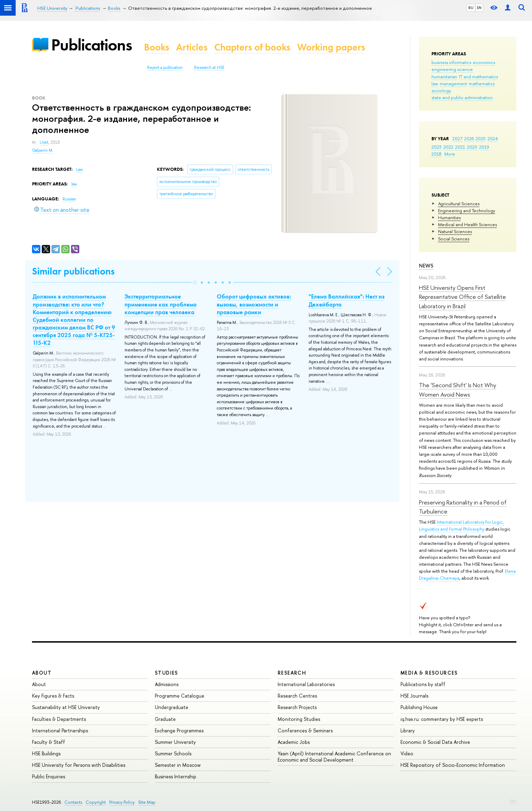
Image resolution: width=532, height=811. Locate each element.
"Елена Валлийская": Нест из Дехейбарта (347, 300)
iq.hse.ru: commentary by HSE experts (442, 719)
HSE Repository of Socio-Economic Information (453, 765)
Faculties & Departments (59, 719)
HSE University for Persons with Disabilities (79, 765)
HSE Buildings (46, 753)
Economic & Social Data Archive (435, 742)
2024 (493, 138)
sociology (441, 90)
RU (471, 8)
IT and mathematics (478, 77)
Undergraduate (172, 707)
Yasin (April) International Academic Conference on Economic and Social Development (334, 757)
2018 (436, 154)
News (426, 266)
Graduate (165, 719)
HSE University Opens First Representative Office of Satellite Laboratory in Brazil (462, 297)
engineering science (452, 69)
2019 (484, 147)
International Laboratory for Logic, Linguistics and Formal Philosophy (461, 525)
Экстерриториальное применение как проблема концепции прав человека (161, 304)
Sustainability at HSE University (66, 707)
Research (292, 673)
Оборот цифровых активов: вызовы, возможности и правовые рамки (254, 304)
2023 (436, 147)
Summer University (175, 742)
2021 (460, 147)
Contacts (73, 802)
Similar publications (73, 271)
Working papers (331, 47)
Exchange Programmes (179, 730)
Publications (92, 45)
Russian (69, 199)
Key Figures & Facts (53, 696)
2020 (472, 147)
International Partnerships (60, 730)
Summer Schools (173, 753)
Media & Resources (429, 673)
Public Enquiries (49, 776)
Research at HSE (209, 67)
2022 (448, 147)
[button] (195, 283)
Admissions (167, 684)
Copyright (96, 802)
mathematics (482, 84)
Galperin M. (43, 150)
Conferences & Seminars (305, 730)
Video (407, 753)
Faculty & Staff (49, 742)
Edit (513, 801)
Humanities (449, 217)
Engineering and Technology (467, 210)
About (42, 673)
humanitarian (444, 77)
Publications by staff (423, 684)
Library (408, 730)
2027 (457, 138)
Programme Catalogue (180, 696)
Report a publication (165, 67)
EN (479, 8)
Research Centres (297, 696)
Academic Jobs (294, 742)
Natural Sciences (455, 231)
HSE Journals (414, 696)
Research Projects (297, 707)
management (453, 84)
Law (80, 169)
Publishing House (419, 707)
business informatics (451, 62)
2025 (481, 138)
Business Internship (176, 776)
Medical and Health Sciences (467, 224)
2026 (469, 138)
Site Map (147, 802)
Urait (44, 142)
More (450, 154)
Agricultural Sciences (459, 204)
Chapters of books (252, 47)
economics (484, 62)
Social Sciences (454, 239)
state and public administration (462, 97)
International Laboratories (306, 684)
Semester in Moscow (178, 765)
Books (157, 47)
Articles (192, 47)
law (435, 84)
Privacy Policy (122, 802)
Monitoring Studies (299, 719)
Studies (166, 673)
